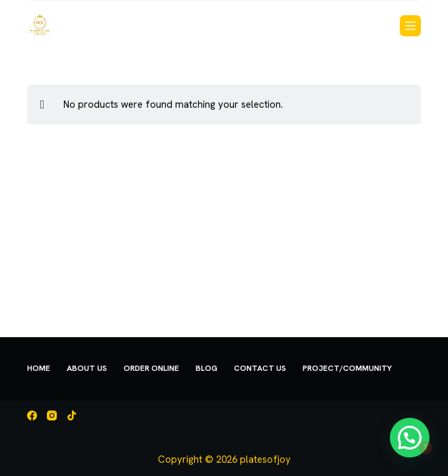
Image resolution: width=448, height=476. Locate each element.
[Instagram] (52, 416)
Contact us (260, 369)
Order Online (151, 369)
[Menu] (410, 26)
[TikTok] (72, 416)
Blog (206, 369)
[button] (415, 452)
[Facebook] (32, 416)
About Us (87, 369)
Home (39, 369)
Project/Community (347, 369)
